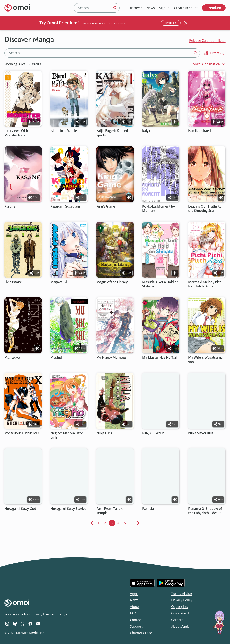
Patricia (148, 509)
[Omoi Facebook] (30, 624)
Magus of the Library (112, 282)
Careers (177, 620)
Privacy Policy (182, 600)
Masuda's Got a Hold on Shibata (161, 284)
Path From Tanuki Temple (110, 511)
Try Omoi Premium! (59, 23)
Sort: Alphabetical (209, 64)
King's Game (106, 206)
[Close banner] (186, 23)
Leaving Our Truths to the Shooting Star (205, 209)
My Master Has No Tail (159, 358)
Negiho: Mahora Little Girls (67, 435)
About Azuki (180, 626)
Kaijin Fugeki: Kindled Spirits (112, 133)
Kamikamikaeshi (201, 131)
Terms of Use (181, 593)
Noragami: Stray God (20, 509)
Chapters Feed (141, 633)
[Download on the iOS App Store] (142, 583)
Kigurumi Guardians (65, 206)
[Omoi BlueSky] (15, 624)
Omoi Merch (181, 613)
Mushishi (57, 358)
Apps (134, 593)
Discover (135, 8)
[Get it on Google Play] (171, 583)
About (135, 607)
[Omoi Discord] (38, 624)
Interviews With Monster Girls (16, 133)
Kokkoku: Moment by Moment (159, 209)
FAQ (133, 613)
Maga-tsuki (59, 282)
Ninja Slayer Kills (201, 433)
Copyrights (180, 607)
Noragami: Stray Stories (68, 509)
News (151, 8)
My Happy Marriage (111, 358)
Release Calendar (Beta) (207, 40)
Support (136, 626)
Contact (136, 620)
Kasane (10, 206)
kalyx (146, 131)
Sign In (164, 8)
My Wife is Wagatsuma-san (206, 360)
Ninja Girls (104, 433)
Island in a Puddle (64, 131)
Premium (214, 8)
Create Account (186, 8)
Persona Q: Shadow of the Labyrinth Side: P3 (205, 511)
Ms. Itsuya (12, 358)
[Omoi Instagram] (7, 624)
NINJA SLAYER (153, 433)
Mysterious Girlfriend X (22, 433)
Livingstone (13, 282)
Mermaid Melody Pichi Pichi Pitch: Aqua (205, 284)
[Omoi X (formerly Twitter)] (23, 624)
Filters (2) (214, 53)
